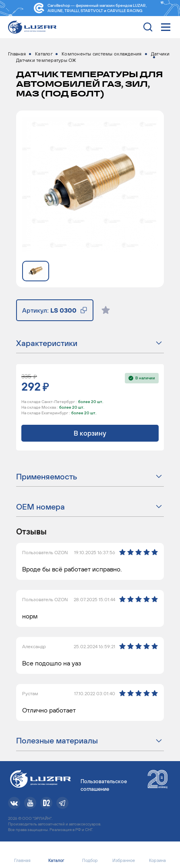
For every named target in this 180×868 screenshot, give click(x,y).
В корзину (90, 433)
